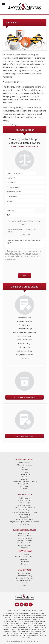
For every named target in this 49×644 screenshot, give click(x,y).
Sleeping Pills (25, 347)
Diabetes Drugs (25, 336)
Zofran (25, 489)
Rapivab (25, 477)
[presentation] (21, 266)
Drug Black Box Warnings (24, 397)
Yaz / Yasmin (25, 486)
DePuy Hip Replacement (24, 540)
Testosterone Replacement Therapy (24, 481)
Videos (25, 583)
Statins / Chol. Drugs (25, 351)
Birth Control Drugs (25, 329)
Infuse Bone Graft (24, 545)
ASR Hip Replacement (25, 465)
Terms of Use (25, 610)
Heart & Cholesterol (24, 340)
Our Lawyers (25, 559)
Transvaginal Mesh (24, 484)
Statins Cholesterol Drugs (25, 519)
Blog (24, 585)
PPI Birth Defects (25, 474)
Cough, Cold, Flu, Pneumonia (24, 332)
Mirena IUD (25, 548)
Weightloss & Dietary (25, 355)
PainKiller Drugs (25, 343)
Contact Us (24, 564)
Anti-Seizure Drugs (24, 321)
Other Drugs (25, 358)
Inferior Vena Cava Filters (24, 543)
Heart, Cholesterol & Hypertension (25, 512)
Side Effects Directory (24, 436)
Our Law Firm (24, 554)
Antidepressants (24, 318)
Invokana (25, 470)
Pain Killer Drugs (25, 515)
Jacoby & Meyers (13, 610)
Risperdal (25, 479)
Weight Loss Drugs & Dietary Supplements (24, 522)
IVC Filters (24, 472)
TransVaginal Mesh (25, 536)
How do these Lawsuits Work (24, 580)
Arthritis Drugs (25, 325)
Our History (25, 562)
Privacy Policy (37, 610)
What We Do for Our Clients (24, 557)
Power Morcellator (24, 533)
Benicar (24, 467)
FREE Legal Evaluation (25, 573)
